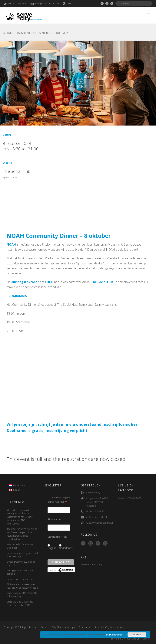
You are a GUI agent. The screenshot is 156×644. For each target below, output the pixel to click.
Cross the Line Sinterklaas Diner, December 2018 (20, 603)
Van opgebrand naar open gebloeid (20, 572)
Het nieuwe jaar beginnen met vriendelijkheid (22, 555)
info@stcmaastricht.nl (47, 3)
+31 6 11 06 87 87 (18, 3)
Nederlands (66, 548)
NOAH (11, 244)
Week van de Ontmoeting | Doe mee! (21, 546)
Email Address (57, 502)
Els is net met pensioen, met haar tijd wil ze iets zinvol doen (22, 586)
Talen (67, 3)
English (52, 548)
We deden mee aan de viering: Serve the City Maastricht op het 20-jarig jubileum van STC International (20, 517)
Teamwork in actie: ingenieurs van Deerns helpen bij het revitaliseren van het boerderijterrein (22, 534)
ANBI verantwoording (92, 565)
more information (115, 634)
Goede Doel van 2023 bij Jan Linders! (21, 563)
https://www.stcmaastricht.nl (100, 523)
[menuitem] (17, 485)
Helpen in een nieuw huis (20, 579)
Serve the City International (125, 639)
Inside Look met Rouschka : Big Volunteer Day (22, 595)
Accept (137, 635)
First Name (54, 519)
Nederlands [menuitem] (19, 485)
